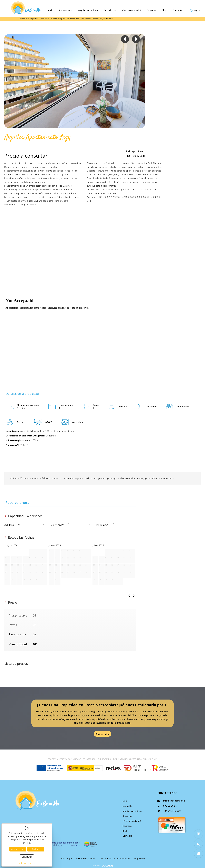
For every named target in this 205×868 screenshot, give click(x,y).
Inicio (51, 10)
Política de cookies (86, 858)
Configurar (27, 857)
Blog (164, 10)
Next (136, 39)
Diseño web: (103, 866)
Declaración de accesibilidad (115, 858)
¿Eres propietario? (131, 10)
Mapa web (139, 858)
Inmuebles (66, 10)
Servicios (110, 10)
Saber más (102, 734)
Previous (125, 39)
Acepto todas (18, 849)
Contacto (178, 10)
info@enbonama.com (174, 801)
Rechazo (36, 849)
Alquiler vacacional (88, 10)
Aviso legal (66, 858)
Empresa (151, 10)
